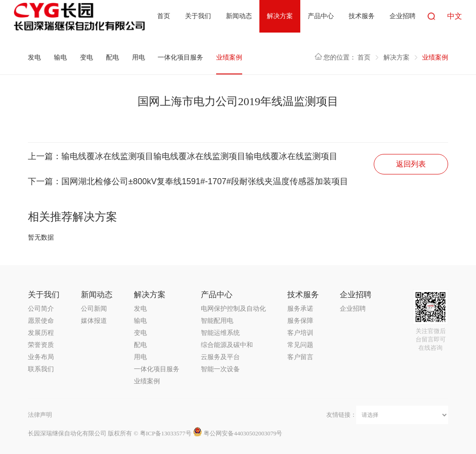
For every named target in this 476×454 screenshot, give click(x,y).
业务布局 (41, 357)
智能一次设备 (220, 369)
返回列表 (411, 164)
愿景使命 (41, 321)
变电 (86, 57)
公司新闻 (94, 309)
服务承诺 (300, 309)
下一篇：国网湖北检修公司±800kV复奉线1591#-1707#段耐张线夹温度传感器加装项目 (188, 181)
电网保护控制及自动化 (233, 309)
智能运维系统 (220, 333)
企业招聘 (403, 16)
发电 (34, 57)
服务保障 (300, 321)
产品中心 (321, 16)
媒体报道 (94, 321)
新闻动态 (239, 16)
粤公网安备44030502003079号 (238, 433)
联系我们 (41, 369)
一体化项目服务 (180, 57)
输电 (60, 57)
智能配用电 (217, 321)
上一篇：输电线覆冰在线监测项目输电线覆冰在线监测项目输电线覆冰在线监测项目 (183, 156)
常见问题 (300, 345)
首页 (164, 16)
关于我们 (198, 16)
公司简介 (41, 309)
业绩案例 (229, 57)
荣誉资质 (41, 345)
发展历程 (41, 333)
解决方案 (280, 16)
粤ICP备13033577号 (166, 433)
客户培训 (300, 333)
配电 (112, 57)
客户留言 (300, 357)
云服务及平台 (220, 357)
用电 (139, 57)
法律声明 (40, 415)
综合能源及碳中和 (227, 345)
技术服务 (362, 16)
